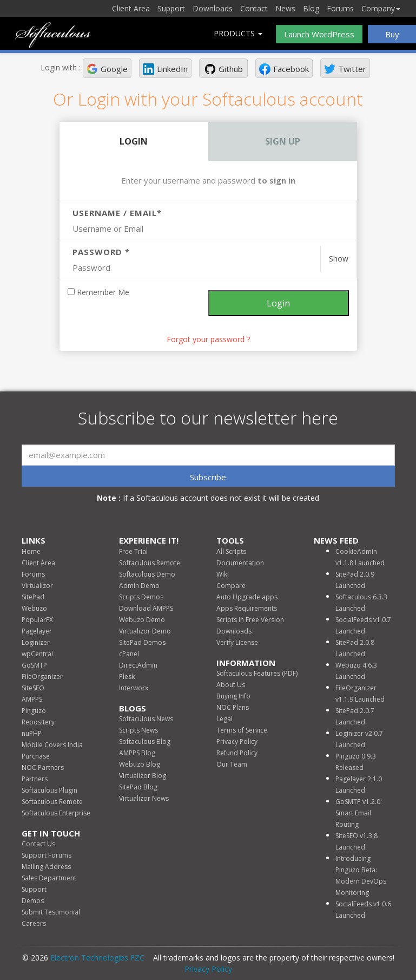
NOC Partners (43, 767)
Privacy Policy (237, 741)
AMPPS (32, 699)
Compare (231, 586)
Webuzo (34, 608)
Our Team (232, 764)
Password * (101, 252)
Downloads (213, 8)
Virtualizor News (144, 798)
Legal (224, 719)
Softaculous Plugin (49, 790)
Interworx (134, 688)
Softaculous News (146, 719)
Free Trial (133, 551)
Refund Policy (237, 753)
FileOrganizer (42, 677)
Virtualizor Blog (143, 776)
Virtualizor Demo (145, 631)
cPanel (129, 654)
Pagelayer (37, 631)
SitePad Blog (138, 787)
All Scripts (231, 551)
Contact (254, 8)
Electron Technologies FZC (97, 958)
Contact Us (38, 844)
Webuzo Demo (142, 620)
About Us (231, 685)
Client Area (131, 8)
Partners (35, 779)
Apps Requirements (247, 608)
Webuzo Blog (140, 764)
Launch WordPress (319, 34)
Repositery (38, 722)
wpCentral (37, 654)
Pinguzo (34, 711)
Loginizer (36, 642)
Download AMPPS (146, 608)
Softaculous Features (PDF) (257, 673)
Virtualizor (37, 586)
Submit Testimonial (51, 912)
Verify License (237, 642)
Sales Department (49, 878)
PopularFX (37, 620)
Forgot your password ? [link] (208, 339)
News (285, 8)
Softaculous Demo (147, 574)
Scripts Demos (141, 597)
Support (171, 8)
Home (31, 551)
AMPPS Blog (137, 753)
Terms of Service (242, 730)
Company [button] (381, 8)
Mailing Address (46, 867)
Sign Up (283, 141)
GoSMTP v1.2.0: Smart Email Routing (359, 813)
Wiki (223, 574)
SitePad (33, 597)
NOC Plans (233, 707)
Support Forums (47, 855)
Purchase (36, 756)
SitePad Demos (142, 642)
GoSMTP (34, 665)
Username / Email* (117, 213)
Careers (34, 923)
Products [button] (238, 33)
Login (134, 141)
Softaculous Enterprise (56, 813)
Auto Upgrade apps (247, 597)
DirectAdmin (138, 665)
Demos (33, 901)
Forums (340, 8)
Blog (311, 8)
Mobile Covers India (52, 745)
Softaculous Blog (145, 741)
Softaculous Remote (52, 802)
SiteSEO (33, 688)
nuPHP (32, 733)
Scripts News (138, 730)
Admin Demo (139, 586)
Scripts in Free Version (250, 620)
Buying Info (233, 696)
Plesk (127, 677)
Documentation (240, 563)
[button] (107, 68)
